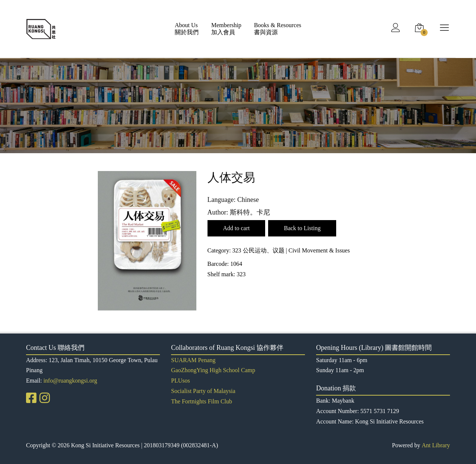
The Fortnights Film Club (202, 401)
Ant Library (436, 445)
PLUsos (181, 381)
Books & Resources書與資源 (278, 29)
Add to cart (237, 228)
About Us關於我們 (187, 29)
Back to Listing (302, 228)
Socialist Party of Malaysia (203, 391)
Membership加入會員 (226, 29)
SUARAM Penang (193, 360)
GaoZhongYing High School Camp (213, 370)
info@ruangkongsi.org (70, 381)
